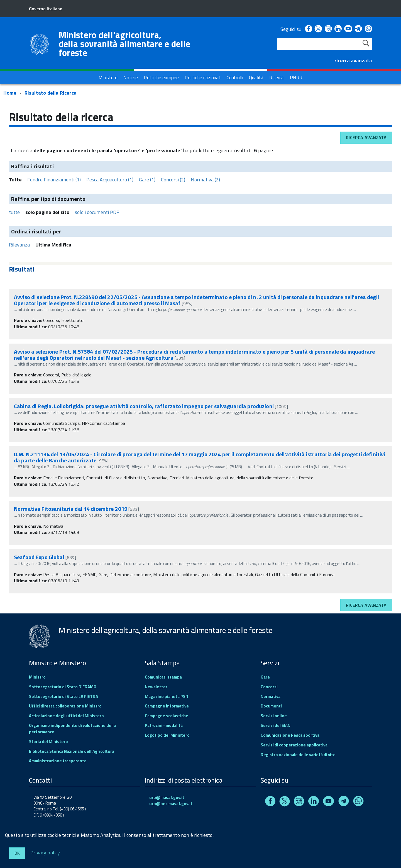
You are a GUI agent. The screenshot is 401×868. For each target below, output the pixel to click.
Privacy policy (45, 852)
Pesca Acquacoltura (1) (110, 180)
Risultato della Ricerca (51, 93)
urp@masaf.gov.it (167, 797)
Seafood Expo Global (40, 557)
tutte (14, 212)
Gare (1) (147, 180)
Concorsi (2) (173, 180)
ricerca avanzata (353, 61)
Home (10, 93)
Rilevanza (19, 245)
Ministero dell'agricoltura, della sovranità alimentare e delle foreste (125, 44)
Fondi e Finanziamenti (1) (54, 180)
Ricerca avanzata (366, 137)
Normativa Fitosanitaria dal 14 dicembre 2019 (71, 509)
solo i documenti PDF (97, 212)
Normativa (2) (205, 180)
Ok (17, 853)
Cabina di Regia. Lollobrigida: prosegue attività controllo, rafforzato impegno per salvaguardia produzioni (144, 406)
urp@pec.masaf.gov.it (171, 804)
